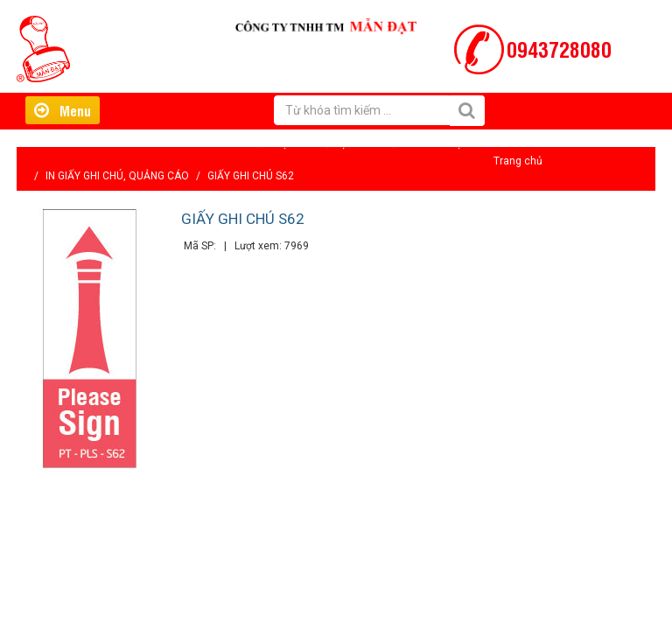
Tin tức (386, 143)
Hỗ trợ (332, 143)
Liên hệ (444, 143)
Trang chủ (518, 161)
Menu (63, 110)
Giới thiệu (271, 143)
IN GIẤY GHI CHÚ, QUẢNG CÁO (117, 176)
